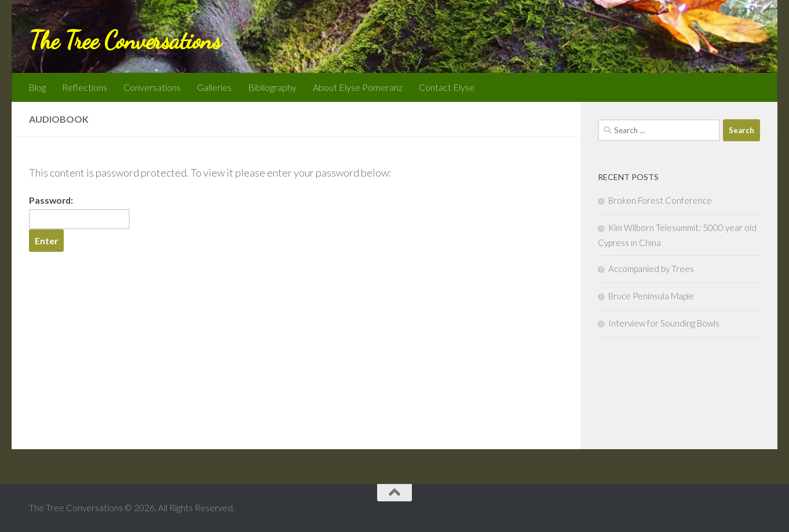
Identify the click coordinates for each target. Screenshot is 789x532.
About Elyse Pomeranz (358, 87)
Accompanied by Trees (651, 269)
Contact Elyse (447, 87)
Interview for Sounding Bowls (664, 323)
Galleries (214, 87)
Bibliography (272, 87)
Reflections (85, 87)
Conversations (152, 87)
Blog (37, 87)
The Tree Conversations (125, 40)
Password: (79, 212)
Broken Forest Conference (660, 200)
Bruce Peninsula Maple (651, 296)
